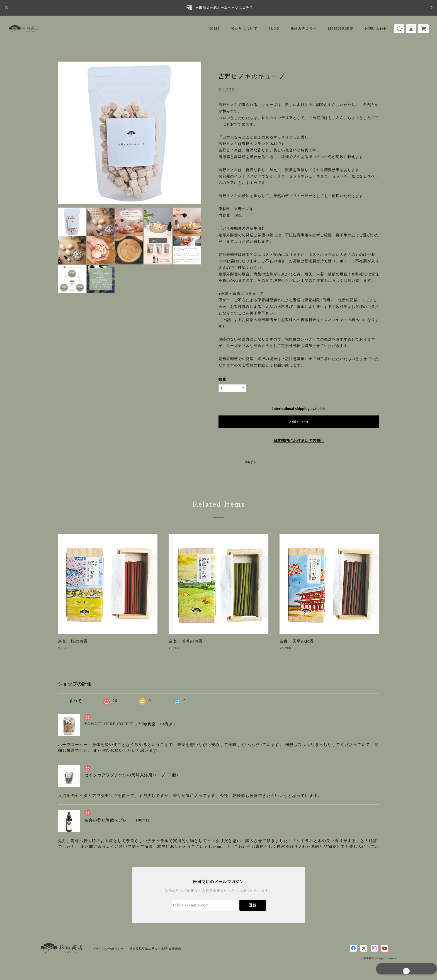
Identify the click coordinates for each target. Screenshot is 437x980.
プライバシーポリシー (108, 949)
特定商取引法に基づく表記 (148, 949)
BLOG (274, 29)
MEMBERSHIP (341, 29)
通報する (251, 462)
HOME (214, 29)
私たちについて (244, 29)
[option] (129, 133)
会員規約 (175, 949)
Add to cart (299, 422)
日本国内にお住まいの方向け (299, 441)
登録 (253, 905)
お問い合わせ (376, 29)
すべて (76, 701)
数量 (222, 379)
